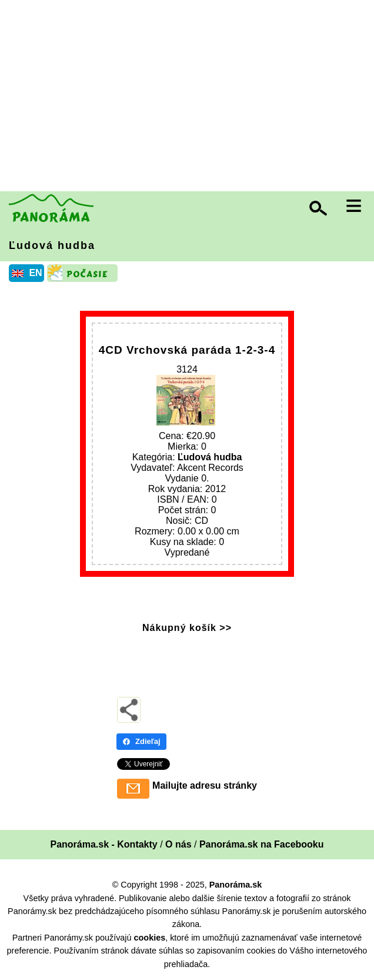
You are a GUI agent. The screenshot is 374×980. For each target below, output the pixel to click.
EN (35, 273)
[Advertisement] (190, 97)
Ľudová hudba (52, 245)
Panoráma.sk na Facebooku (262, 844)
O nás (178, 844)
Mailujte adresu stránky (205, 785)
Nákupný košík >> (187, 628)
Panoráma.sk (236, 885)
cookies (150, 938)
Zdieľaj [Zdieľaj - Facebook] (141, 741)
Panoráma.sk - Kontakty (103, 844)
